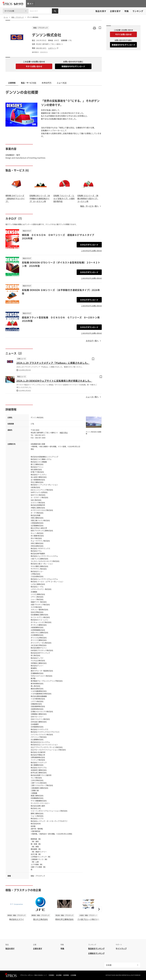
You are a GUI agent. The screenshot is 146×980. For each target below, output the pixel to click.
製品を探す (101, 11)
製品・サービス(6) (29, 83)
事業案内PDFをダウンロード (73, 66)
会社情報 (59, 975)
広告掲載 (73, 975)
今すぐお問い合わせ (34, 66)
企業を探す (115, 11)
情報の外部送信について (41, 975)
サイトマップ (121, 948)
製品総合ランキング (96, 948)
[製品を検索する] (55, 11)
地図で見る (64, 433)
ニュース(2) (62, 83)
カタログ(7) (46, 83)
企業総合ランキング (96, 953)
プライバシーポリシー (27, 975)
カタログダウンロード (89, 245)
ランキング (138, 11)
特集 (127, 11)
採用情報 (66, 975)
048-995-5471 (41, 48)
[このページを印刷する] (94, 28)
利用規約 (51, 975)
